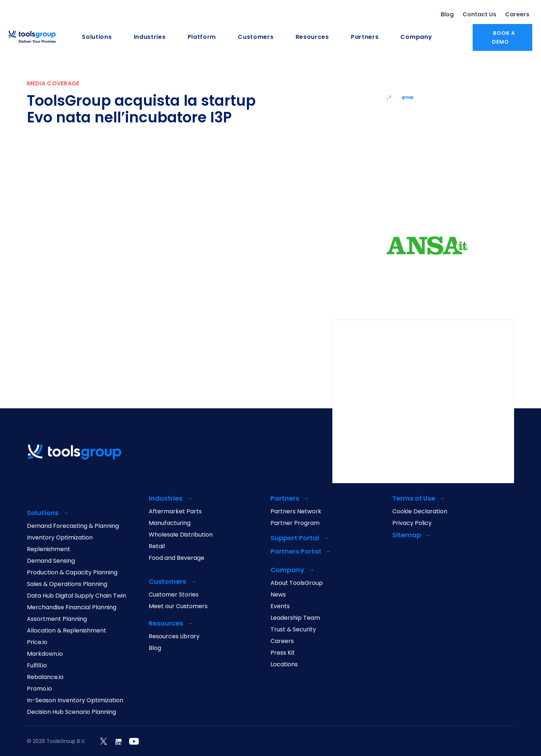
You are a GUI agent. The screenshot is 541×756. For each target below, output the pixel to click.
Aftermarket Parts (175, 512)
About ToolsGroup (297, 583)
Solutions (97, 37)
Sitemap (407, 535)
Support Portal (295, 538)
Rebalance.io (45, 677)
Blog (447, 14)
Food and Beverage (177, 558)
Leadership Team (295, 618)
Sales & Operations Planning (67, 584)
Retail (157, 546)
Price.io (37, 642)
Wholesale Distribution (181, 535)
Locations (284, 664)
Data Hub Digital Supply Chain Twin (77, 596)
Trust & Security (293, 630)
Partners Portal (296, 552)
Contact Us (479, 14)
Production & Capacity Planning (72, 573)
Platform (202, 37)
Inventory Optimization (60, 538)
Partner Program (295, 523)
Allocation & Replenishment (67, 631)
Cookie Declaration (420, 512)
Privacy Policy (412, 523)
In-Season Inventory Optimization (75, 700)
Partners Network (296, 512)
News (278, 595)
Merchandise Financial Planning (72, 607)
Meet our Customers (178, 606)
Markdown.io (45, 654)
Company (416, 37)
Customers (256, 37)
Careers (517, 14)
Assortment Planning (57, 619)
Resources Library (174, 636)
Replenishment (49, 549)
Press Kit (283, 653)
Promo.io (39, 689)
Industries (150, 37)
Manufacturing (170, 523)
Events (280, 606)
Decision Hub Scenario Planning (71, 712)
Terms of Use (414, 499)
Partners (365, 37)
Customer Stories (174, 595)
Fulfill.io (37, 666)
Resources (312, 37)
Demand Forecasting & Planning (73, 526)
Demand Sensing (51, 561)
